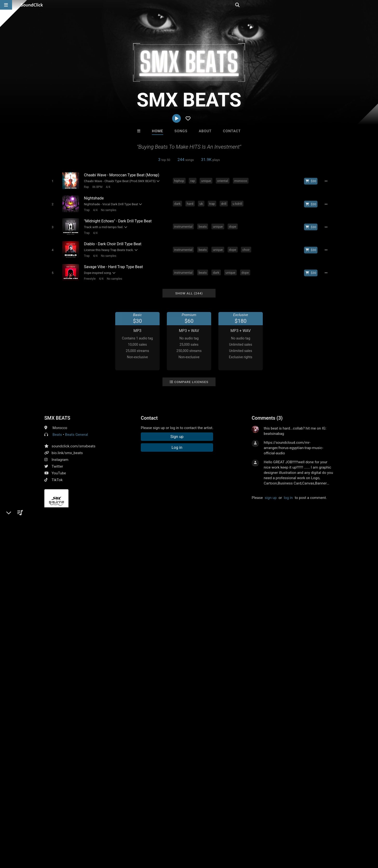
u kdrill (238, 202)
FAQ (28, 839)
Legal (138, 839)
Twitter (57, 461)
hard (191, 202)
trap (213, 202)
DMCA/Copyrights (98, 839)
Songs (181, 131)
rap (193, 180)
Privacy (123, 839)
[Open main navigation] (6, 5)
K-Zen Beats (209, 734)
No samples (108, 209)
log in (288, 492)
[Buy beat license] (312, 181)
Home (157, 131)
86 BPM (96, 187)
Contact (232, 131)
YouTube (59, 468)
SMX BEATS (57, 413)
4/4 (107, 187)
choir (247, 246)
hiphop (180, 180)
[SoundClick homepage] (32, 5)
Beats (57, 429)
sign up (271, 492)
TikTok (57, 475)
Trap (86, 209)
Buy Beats (174, 760)
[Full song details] (328, 181)
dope (233, 224)
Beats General (77, 429)
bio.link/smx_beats (67, 448)
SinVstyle (169, 734)
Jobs (74, 839)
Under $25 (234, 760)
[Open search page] (373, 5)
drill (224, 202)
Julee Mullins (249, 734)
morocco (242, 180)
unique (207, 180)
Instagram (60, 454)
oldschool (117, 547)
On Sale (204, 760)
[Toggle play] (51, 181)
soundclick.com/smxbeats (74, 441)
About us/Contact (51, 839)
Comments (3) (267, 413)
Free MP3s (144, 760)
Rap (85, 187)
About (205, 131)
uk (202, 202)
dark (178, 202)
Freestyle (89, 274)
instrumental (184, 224)
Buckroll (129, 734)
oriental (223, 180)
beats (203, 224)
